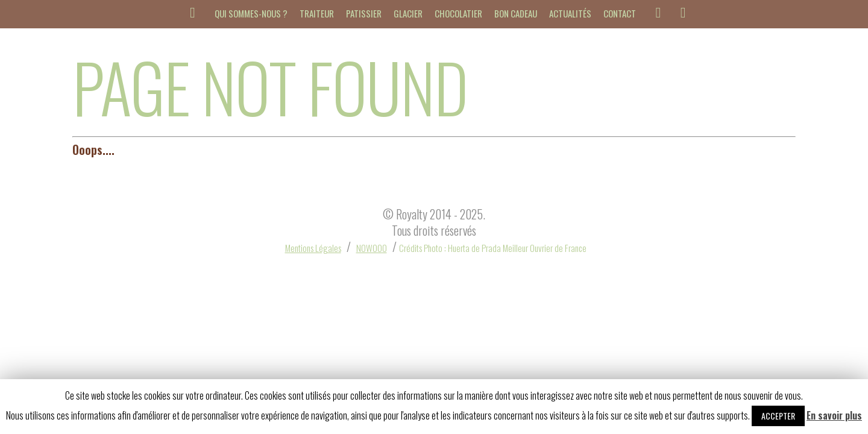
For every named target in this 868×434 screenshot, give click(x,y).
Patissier (364, 13)
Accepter (778, 416)
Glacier (408, 13)
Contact (620, 13)
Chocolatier (458, 13)
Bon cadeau (516, 13)
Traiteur (317, 13)
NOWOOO (372, 248)
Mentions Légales (313, 248)
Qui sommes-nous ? (251, 13)
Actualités (570, 13)
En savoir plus (834, 415)
